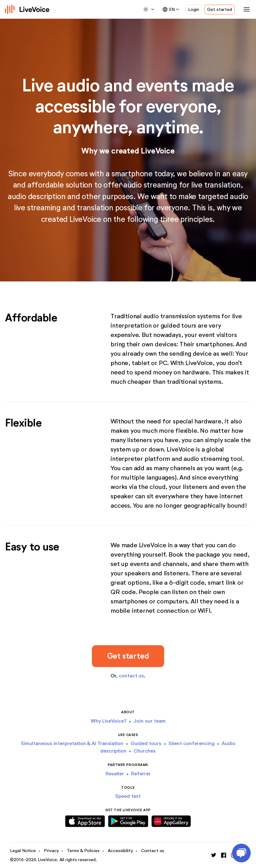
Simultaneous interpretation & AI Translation (72, 743)
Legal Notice (23, 851)
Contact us (153, 851)
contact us (131, 676)
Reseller (115, 774)
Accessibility (120, 851)
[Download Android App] (128, 820)
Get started (220, 10)
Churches (145, 751)
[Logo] (27, 9)
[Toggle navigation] (245, 9)
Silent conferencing (192, 743)
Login (194, 10)
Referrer (141, 774)
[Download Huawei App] (171, 820)
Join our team (150, 721)
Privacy (51, 851)
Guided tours (146, 743)
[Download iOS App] (85, 820)
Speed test (128, 796)
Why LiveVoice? (109, 721)
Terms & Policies (83, 851)
